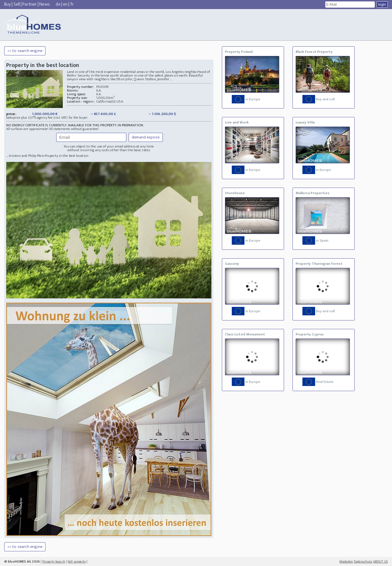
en (65, 4)
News (44, 4)
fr (72, 4)
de (58, 4)
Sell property (77, 561)
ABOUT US (380, 561)
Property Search (54, 561)
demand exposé (146, 137)
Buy (7, 4)
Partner (30, 4)
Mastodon (346, 561)
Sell (17, 4)
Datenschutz (363, 561)
